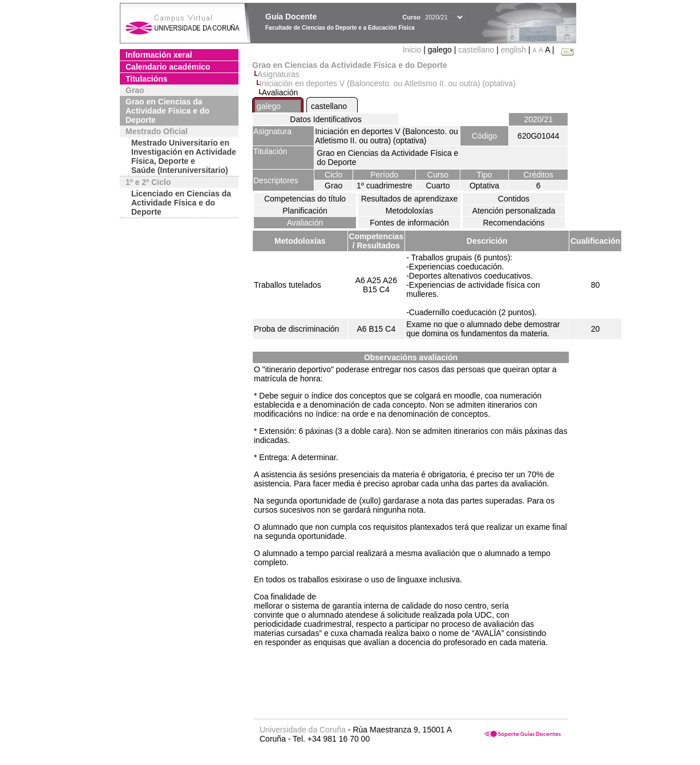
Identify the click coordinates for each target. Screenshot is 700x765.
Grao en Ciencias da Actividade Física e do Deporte (167, 111)
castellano (476, 50)
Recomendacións (513, 223)
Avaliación (305, 223)
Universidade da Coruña (303, 730)
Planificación (305, 211)
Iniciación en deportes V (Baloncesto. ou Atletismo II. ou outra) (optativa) (388, 83)
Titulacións (147, 79)
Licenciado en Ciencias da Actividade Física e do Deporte (181, 203)
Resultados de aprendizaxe (410, 199)
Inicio (413, 50)
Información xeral (159, 55)
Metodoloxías (409, 211)
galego (269, 106)
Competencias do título (305, 199)
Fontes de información (409, 223)
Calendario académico (168, 67)
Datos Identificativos (325, 119)
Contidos (514, 199)
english (513, 50)
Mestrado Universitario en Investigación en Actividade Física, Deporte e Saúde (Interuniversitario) (184, 156)
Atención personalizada (514, 211)
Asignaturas (278, 74)
